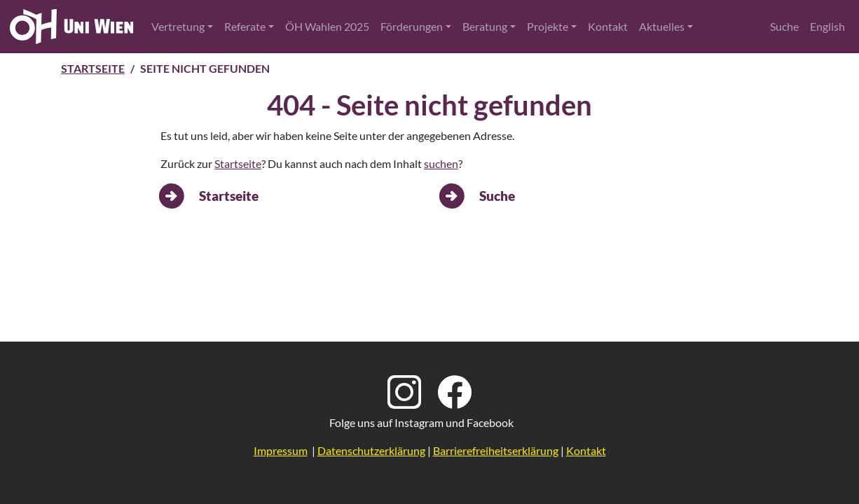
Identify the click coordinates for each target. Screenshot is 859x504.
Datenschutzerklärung (371, 450)
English (827, 26)
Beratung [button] (485, 26)
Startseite (93, 68)
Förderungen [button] (412, 26)
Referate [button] (245, 26)
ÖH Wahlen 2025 (327, 26)
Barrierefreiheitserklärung (496, 450)
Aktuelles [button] (662, 26)
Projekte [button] (548, 26)
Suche (784, 26)
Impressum (281, 450)
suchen (441, 163)
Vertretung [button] (178, 26)
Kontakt (608, 26)
